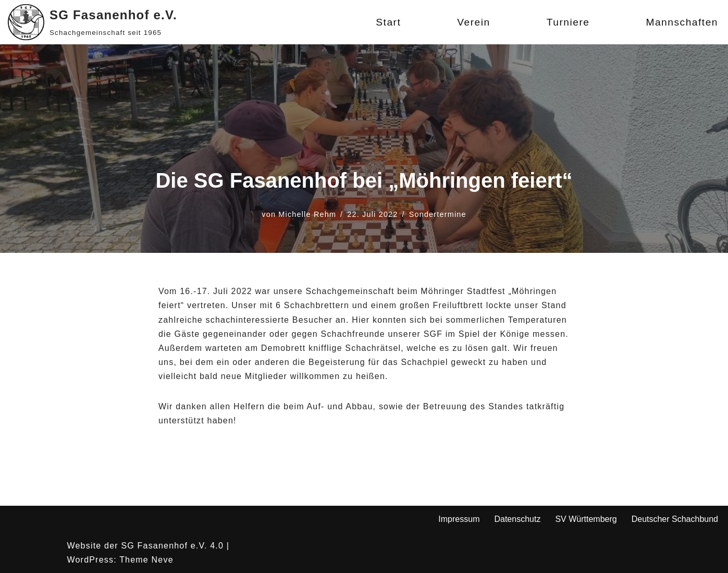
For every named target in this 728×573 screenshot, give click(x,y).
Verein (473, 22)
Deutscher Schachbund (675, 519)
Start (388, 22)
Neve (163, 560)
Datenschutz (517, 519)
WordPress (91, 560)
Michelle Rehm (307, 214)
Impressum (459, 519)
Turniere (568, 22)
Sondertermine (438, 214)
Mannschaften (682, 22)
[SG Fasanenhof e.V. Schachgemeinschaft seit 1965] (92, 22)
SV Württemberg (586, 519)
